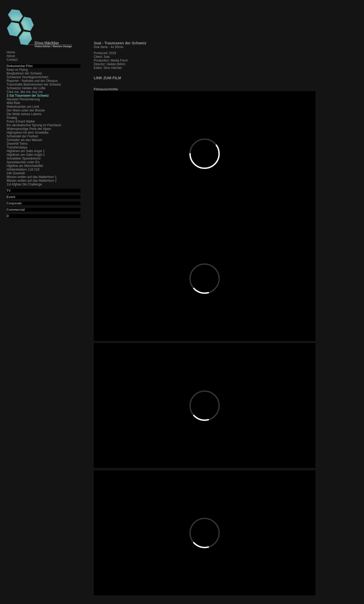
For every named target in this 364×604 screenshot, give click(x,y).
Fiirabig (12, 118)
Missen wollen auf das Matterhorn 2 (32, 181)
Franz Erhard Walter (21, 121)
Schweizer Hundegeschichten (27, 77)
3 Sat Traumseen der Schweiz (28, 96)
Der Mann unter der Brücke (26, 110)
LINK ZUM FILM (107, 78)
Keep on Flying (17, 70)
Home (11, 52)
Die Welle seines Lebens (24, 114)
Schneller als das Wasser (24, 140)
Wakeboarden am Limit (23, 107)
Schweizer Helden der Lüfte (26, 88)
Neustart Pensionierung (23, 99)
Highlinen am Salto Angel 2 (26, 155)
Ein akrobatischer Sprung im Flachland (34, 125)
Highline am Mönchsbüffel (25, 166)
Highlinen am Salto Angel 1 (26, 151)
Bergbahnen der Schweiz (24, 73)
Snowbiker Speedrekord (23, 158)
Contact (12, 60)
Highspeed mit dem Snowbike (28, 133)
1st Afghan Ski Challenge (24, 184)
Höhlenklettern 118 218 (23, 170)
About (11, 56)
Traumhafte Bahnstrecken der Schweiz (34, 85)
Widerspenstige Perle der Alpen (29, 129)
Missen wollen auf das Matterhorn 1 (32, 177)
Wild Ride (13, 103)
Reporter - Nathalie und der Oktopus (32, 81)
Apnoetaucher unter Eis (23, 162)
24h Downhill (16, 173)
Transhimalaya (17, 147)
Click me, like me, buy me (25, 92)
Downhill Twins (17, 144)
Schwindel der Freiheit (22, 136)
